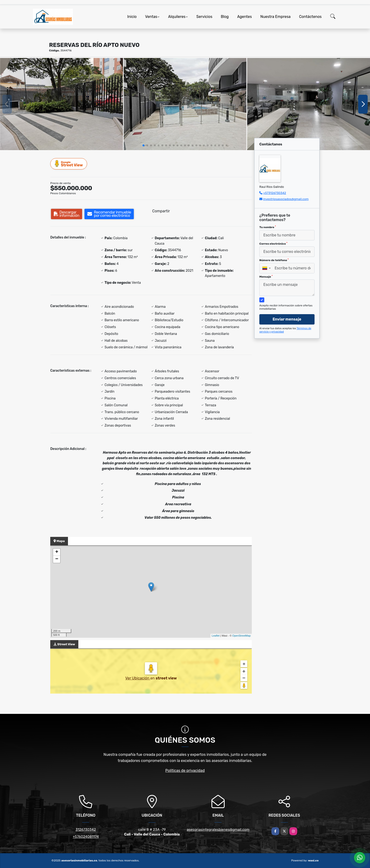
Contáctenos (310, 17)
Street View (69, 164)
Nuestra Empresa (275, 17)
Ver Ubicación (138, 678)
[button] (143, 145)
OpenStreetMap (241, 636)
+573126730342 (275, 193)
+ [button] (57, 552)
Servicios (204, 17)
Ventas (151, 17)
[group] (61, 104)
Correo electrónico (273, 244)
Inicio (132, 17)
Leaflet (216, 636)
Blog (225, 17)
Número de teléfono (274, 260)
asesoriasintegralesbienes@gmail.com (218, 830)
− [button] (57, 559)
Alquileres (177, 17)
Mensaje (266, 277)
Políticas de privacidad (185, 771)
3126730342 (86, 830)
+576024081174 (86, 837)
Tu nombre (268, 227)
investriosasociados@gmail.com (286, 199)
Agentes (244, 17)
